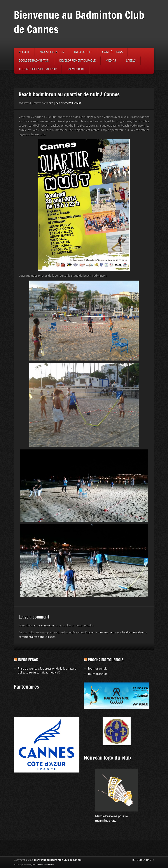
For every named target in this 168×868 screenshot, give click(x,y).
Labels (131, 61)
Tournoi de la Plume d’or (38, 69)
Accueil (24, 52)
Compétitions (112, 52)
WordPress (38, 864)
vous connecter (44, 625)
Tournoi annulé (98, 669)
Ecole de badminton (34, 61)
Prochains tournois (106, 660)
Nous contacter (52, 52)
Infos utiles (83, 52)
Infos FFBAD (28, 660)
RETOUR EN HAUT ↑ (143, 860)
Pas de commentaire (69, 103)
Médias (111, 61)
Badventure (76, 69)
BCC (51, 103)
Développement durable (77, 61)
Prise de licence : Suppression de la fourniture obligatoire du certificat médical (47, 671)
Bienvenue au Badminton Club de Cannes (79, 22)
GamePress (49, 864)
